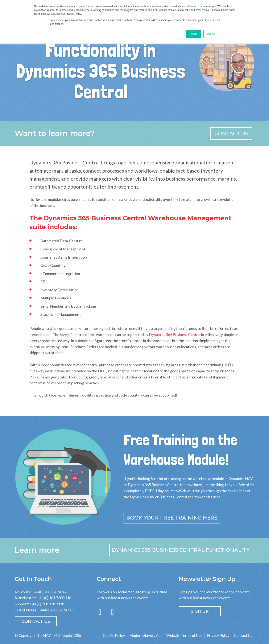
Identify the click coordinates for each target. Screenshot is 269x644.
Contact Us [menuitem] (243, 635)
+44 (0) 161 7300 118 (54, 598)
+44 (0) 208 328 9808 (55, 610)
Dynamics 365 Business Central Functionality (181, 550)
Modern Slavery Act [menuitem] (146, 635)
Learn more (37, 550)
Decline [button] (211, 34)
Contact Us (36, 621)
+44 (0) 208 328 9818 (47, 604)
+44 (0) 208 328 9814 (49, 592)
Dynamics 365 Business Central (175, 335)
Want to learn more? (55, 133)
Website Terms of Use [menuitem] (184, 635)
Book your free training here (172, 518)
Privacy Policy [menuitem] (218, 635)
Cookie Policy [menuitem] (114, 635)
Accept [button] (193, 34)
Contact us (231, 133)
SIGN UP (200, 611)
